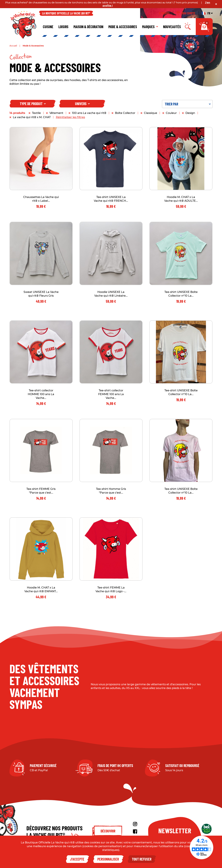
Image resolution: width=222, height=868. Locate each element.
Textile (36, 113)
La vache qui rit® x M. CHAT (32, 117)
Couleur (171, 113)
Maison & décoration (88, 27)
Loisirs (63, 27)
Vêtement (56, 113)
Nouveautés (172, 27)
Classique (151, 113)
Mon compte (186, 13)
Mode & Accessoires (123, 27)
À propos (164, 13)
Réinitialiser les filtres (70, 117)
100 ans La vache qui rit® (89, 113)
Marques (150, 27)
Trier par (188, 104)
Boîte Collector (125, 113)
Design (190, 113)
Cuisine (48, 27)
